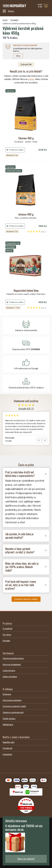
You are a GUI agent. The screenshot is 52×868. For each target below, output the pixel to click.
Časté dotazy (9, 719)
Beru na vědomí (26, 859)
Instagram (7, 754)
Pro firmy (7, 635)
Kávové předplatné (12, 665)
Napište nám (9, 742)
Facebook (8, 748)
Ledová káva (9, 670)
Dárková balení (10, 677)
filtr (26, 64)
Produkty (14, 20)
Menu (8, 11)
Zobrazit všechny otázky (26, 599)
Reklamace (8, 725)
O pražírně (8, 629)
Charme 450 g (26, 138)
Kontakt (6, 641)
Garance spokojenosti (13, 712)
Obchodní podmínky (12, 700)
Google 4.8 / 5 (26, 409)
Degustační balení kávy (26, 290)
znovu (31, 79)
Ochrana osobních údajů (14, 706)
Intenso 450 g (26, 214)
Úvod (5, 20)
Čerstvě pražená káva (13, 658)
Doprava (7, 694)
